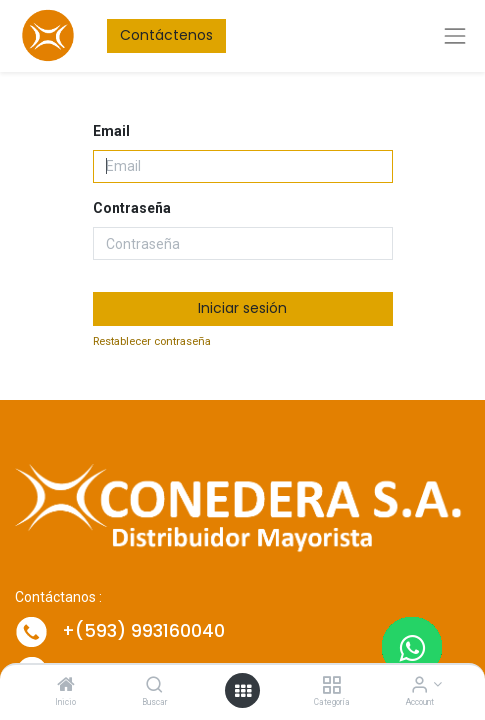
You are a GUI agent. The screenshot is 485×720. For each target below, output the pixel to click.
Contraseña (132, 208)
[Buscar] (154, 686)
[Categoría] (331, 686)
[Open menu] (243, 691)
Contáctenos (166, 35)
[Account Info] (419, 686)
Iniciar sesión (242, 308)
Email (111, 131)
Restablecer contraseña (152, 341)
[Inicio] (66, 686)
